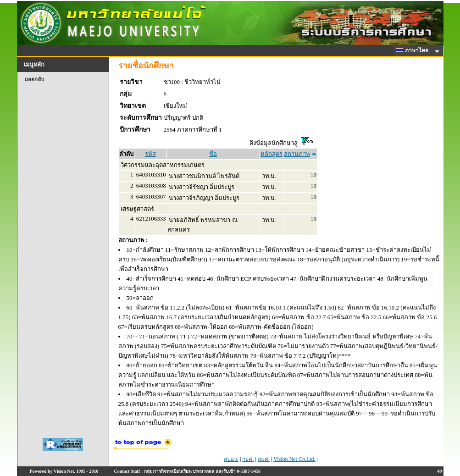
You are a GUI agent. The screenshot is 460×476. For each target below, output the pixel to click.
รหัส (150, 154)
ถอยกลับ (34, 79)
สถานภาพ (297, 154)
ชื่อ (213, 154)
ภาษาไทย (414, 50)
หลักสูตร (272, 154)
